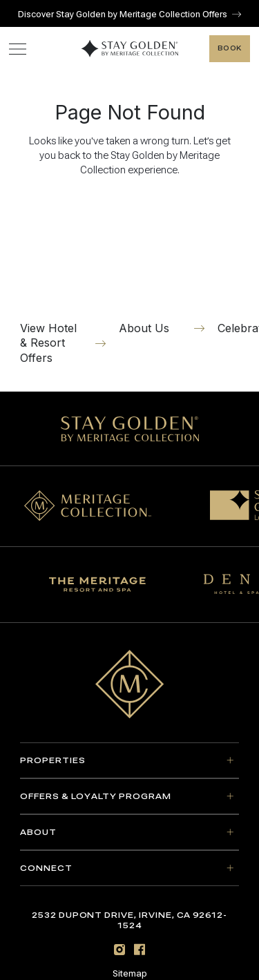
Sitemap (130, 974)
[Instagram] (119, 949)
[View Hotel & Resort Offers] (63, 281)
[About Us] (162, 267)
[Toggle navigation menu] (18, 49)
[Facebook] (140, 949)
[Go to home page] (130, 684)
